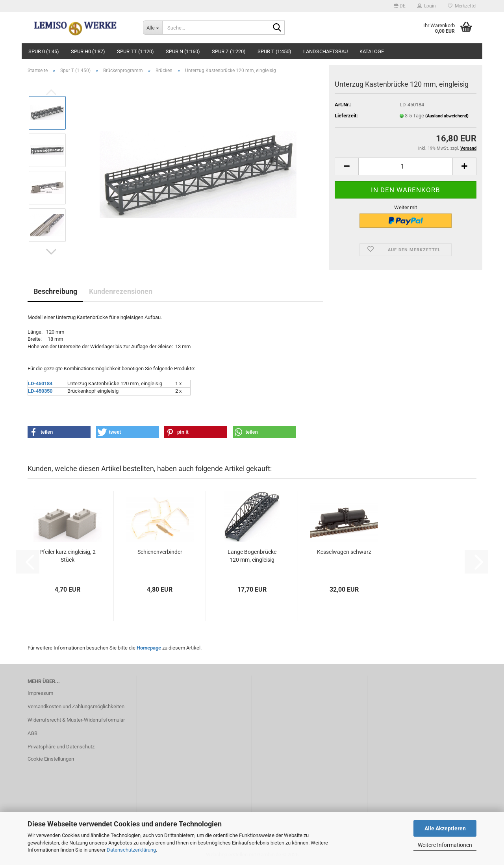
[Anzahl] (406, 166)
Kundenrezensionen (121, 291)
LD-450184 (40, 383)
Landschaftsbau (325, 51)
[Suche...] (153, 28)
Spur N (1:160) (183, 51)
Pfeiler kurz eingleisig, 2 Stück (68, 556)
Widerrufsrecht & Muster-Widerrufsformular (76, 720)
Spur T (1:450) (274, 51)
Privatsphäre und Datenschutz (61, 747)
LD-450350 (40, 391)
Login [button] (427, 6)
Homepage (149, 648)
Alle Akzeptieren (445, 828)
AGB (32, 733)
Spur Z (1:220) (229, 51)
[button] (400, 6)
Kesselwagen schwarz (344, 552)
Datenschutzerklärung (131, 850)
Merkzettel (462, 6)
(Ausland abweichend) (447, 116)
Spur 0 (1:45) (44, 51)
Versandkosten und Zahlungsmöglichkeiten (76, 706)
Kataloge (372, 51)
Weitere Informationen (445, 845)
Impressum (40, 693)
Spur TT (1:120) (135, 51)
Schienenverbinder (160, 552)
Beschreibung (55, 291)
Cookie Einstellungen (51, 759)
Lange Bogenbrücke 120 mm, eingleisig (252, 556)
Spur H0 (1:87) (88, 51)
